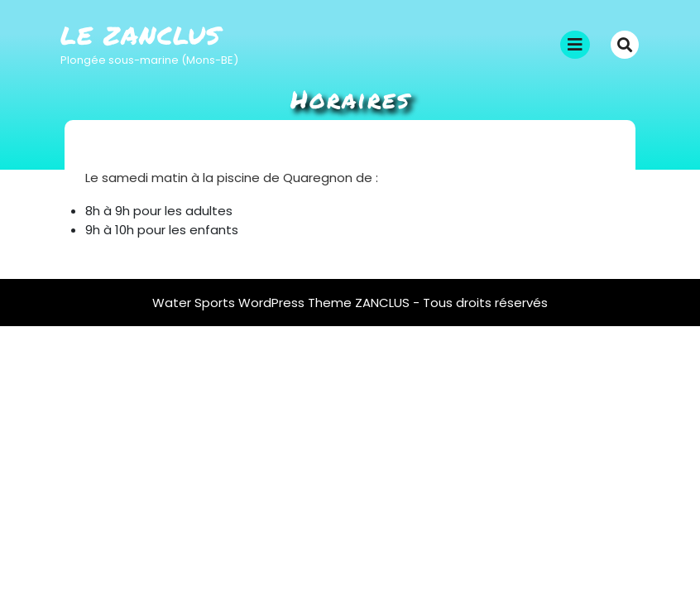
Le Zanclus (141, 35)
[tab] (575, 45)
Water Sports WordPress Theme (254, 303)
